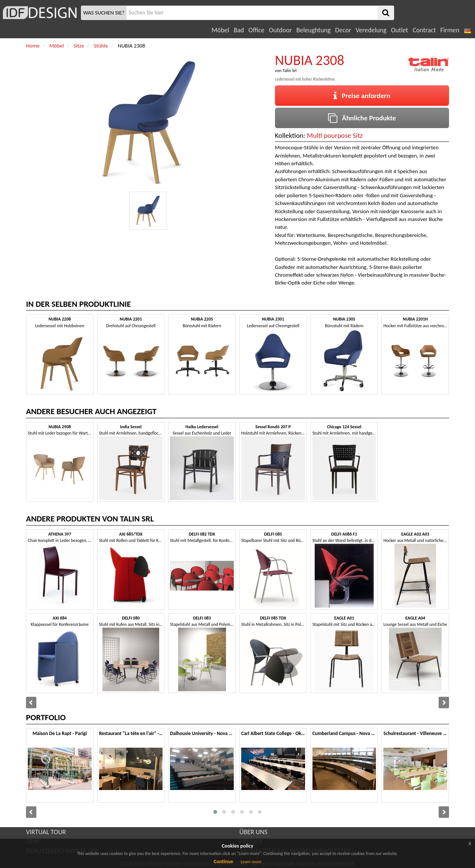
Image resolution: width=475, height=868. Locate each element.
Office (257, 30)
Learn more (251, 862)
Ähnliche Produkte (362, 118)
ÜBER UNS (253, 832)
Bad (239, 30)
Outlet (399, 30)
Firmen (450, 30)
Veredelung (371, 30)
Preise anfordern (362, 96)
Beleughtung (313, 30)
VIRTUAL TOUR (46, 832)
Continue (224, 862)
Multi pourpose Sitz (335, 135)
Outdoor (281, 30)
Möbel (220, 30)
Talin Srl (289, 71)
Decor (343, 30)
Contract (424, 30)
